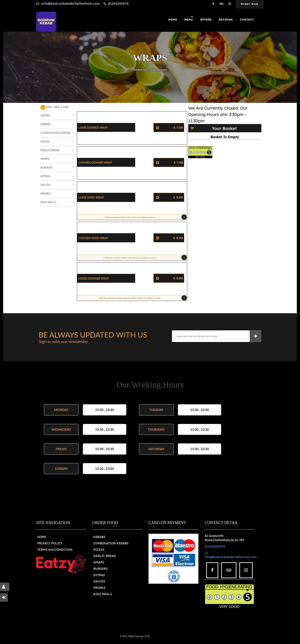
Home (173, 20)
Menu (189, 20)
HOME (42, 537)
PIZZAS (99, 550)
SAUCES (99, 581)
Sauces (45, 185)
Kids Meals (48, 202)
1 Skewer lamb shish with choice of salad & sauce (145, 217)
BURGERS (100, 569)
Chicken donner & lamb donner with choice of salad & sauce (142, 298)
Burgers (46, 168)
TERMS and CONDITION (55, 550)
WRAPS (99, 562)
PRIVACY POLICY (50, 543)
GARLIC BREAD (105, 556)
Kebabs (45, 124)
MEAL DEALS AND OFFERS (55, 111)
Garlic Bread (50, 150)
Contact (247, 20)
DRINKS (99, 588)
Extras (45, 176)
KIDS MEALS (103, 594)
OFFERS (206, 20)
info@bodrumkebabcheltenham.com (70, 4)
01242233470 (118, 4)
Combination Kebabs (55, 133)
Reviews (226, 20)
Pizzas (45, 141)
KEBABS (99, 537)
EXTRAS (99, 575)
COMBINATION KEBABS (111, 543)
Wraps (45, 159)
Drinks (46, 194)
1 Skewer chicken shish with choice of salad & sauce (144, 258)
